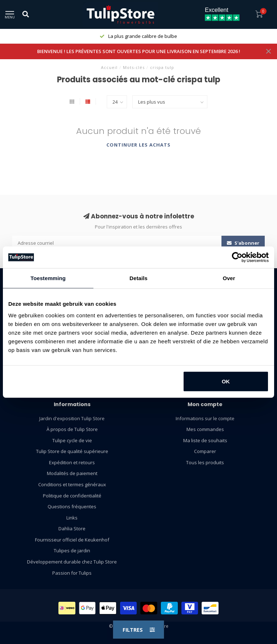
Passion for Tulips (72, 573)
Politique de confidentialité (72, 496)
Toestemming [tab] (48, 278)
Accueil (109, 67)
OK (226, 381)
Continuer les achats (138, 145)
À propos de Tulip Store (72, 429)
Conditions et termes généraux (72, 484)
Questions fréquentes (72, 506)
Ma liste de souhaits (205, 440)
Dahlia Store (72, 528)
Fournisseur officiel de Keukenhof (72, 540)
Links (72, 518)
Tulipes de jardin (72, 551)
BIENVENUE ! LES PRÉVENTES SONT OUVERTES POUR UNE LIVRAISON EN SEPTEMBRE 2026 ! (139, 51)
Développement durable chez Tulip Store (72, 562)
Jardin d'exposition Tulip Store (72, 418)
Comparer (205, 451)
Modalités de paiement (72, 473)
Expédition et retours (72, 462)
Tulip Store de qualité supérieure (72, 451)
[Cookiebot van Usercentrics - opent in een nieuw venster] (237, 257)
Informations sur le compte (205, 418)
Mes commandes (205, 429)
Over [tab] (229, 278)
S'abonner (243, 243)
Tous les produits (205, 462)
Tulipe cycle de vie (72, 440)
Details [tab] (138, 278)
